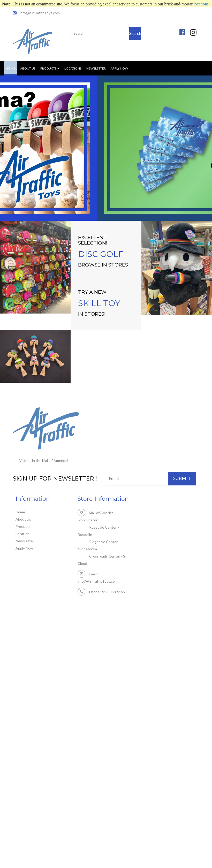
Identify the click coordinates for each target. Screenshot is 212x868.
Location (22, 534)
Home (11, 68)
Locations (73, 68)
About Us (28, 68)
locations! (202, 4)
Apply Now (119, 68)
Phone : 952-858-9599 (101, 584)
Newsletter (96, 68)
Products (23, 526)
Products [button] (50, 68)
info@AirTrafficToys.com (40, 13)
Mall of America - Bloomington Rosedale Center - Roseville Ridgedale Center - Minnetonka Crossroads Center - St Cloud (105, 534)
